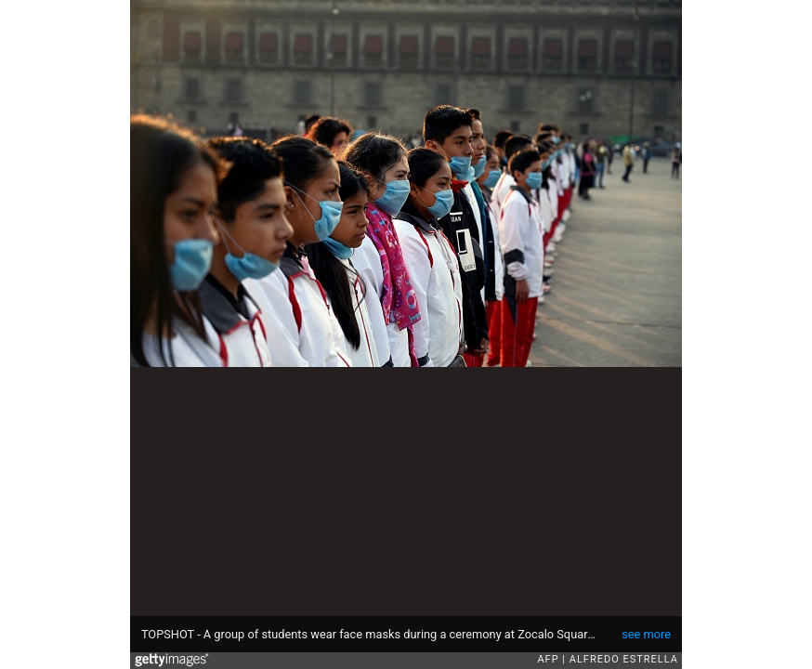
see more (646, 634)
